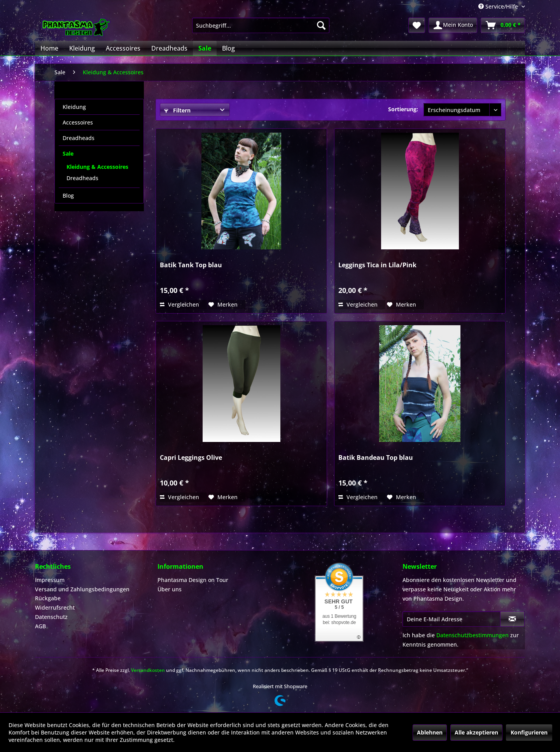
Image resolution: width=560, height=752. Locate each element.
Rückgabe (48, 598)
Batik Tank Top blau (191, 265)
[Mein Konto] (453, 25)
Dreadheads (79, 138)
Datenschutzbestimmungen (472, 635)
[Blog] (228, 48)
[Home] (49, 48)
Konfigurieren (529, 732)
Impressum (50, 580)
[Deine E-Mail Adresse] (451, 619)
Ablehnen (430, 732)
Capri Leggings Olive (191, 458)
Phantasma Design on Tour (193, 580)
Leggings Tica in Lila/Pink (377, 265)
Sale (68, 153)
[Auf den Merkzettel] (223, 305)
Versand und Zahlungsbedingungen (82, 589)
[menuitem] (261, 25)
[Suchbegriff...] (261, 25)
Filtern (177, 110)
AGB (40, 626)
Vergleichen (179, 304)
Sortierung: (403, 109)
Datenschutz (51, 617)
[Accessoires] (123, 48)
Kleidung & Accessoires (97, 167)
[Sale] (205, 48)
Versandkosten (148, 670)
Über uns (170, 589)
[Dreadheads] (169, 48)
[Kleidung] (82, 48)
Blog (68, 195)
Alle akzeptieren (476, 732)
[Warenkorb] (503, 25)
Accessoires (78, 122)
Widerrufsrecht (55, 607)
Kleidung (74, 107)
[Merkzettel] (417, 25)
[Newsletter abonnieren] (512, 619)
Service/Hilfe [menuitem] (499, 6)
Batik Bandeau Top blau (376, 458)
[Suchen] (321, 25)
